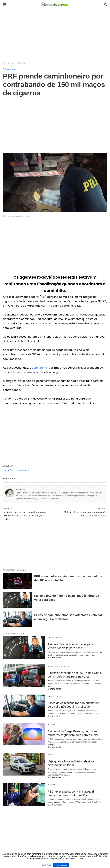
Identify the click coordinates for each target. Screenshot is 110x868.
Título (6, 63)
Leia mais (47, 865)
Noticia (51, 725)
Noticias (52, 785)
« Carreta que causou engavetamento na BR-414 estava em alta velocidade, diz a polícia (25, 516)
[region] (55, 34)
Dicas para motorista (59, 666)
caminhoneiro (41, 368)
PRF (43, 297)
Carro (51, 755)
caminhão (8, 470)
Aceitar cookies (61, 865)
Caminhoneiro (19, 63)
